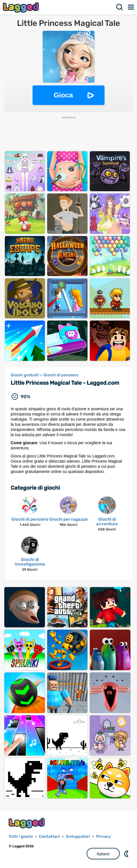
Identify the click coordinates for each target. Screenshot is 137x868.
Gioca (63, 95)
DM (127, 854)
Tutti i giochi (21, 837)
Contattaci (49, 837)
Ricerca (120, 7)
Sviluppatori (78, 837)
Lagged (22, 7)
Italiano (103, 854)
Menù (131, 7)
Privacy (103, 837)
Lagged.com (27, 823)
